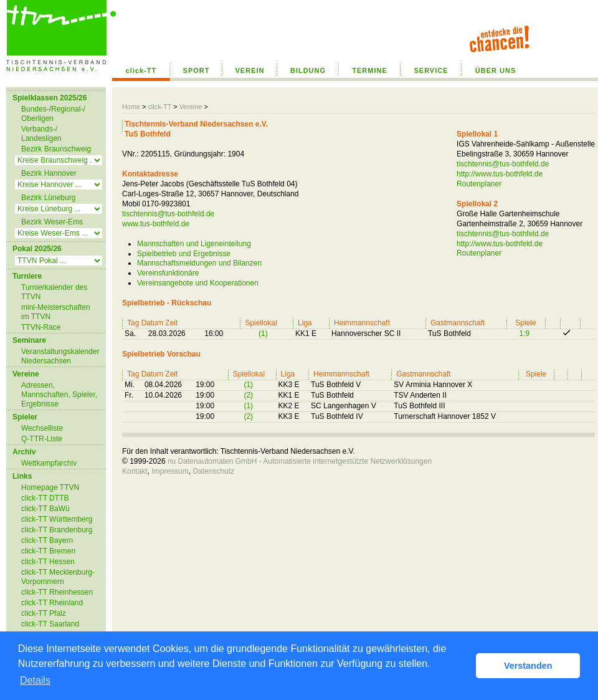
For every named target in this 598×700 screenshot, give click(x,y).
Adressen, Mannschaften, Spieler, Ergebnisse (59, 395)
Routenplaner (479, 184)
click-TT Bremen (48, 551)
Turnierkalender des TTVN (54, 292)
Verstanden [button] (528, 666)
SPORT (197, 70)
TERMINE (370, 70)
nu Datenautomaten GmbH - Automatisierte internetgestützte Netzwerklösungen (300, 461)
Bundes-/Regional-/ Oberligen (53, 114)
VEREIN (250, 70)
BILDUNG (308, 70)
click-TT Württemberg (57, 519)
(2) (248, 395)
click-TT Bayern (47, 540)
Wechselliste (42, 428)
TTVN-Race (41, 327)
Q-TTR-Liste (42, 439)
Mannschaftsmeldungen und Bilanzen (199, 263)
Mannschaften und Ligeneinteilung (194, 244)
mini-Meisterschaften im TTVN (56, 312)
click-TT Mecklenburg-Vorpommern (58, 577)
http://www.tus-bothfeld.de (500, 174)
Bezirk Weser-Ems (52, 222)
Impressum (170, 471)
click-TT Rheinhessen (57, 592)
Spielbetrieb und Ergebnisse (184, 254)
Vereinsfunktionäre (168, 273)
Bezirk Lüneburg (48, 198)
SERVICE (431, 70)
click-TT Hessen (48, 562)
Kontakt (135, 471)
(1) (263, 333)
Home (131, 107)
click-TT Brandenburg (57, 530)
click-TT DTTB (45, 498)
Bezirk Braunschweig (56, 149)
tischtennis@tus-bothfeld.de (168, 214)
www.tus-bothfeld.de (156, 224)
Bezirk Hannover (49, 173)
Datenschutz (213, 471)
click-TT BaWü (45, 509)
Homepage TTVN (50, 487)
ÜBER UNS (496, 70)
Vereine (191, 107)
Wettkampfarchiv (49, 463)
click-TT (141, 70)
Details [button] (35, 680)
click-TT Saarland (50, 624)
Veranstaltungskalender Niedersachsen (60, 356)
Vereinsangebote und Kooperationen (198, 283)
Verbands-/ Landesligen (41, 134)
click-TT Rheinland (52, 603)
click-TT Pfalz (44, 613)
